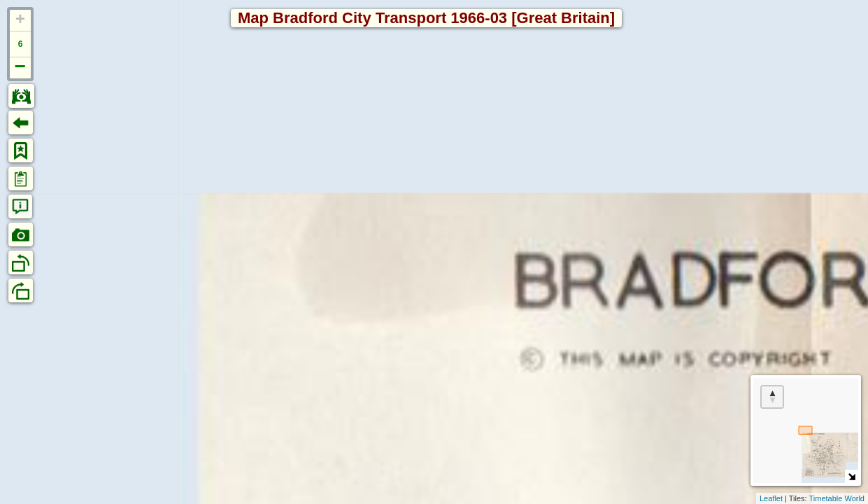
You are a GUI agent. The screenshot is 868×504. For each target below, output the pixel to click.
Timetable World (837, 498)
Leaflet (771, 498)
